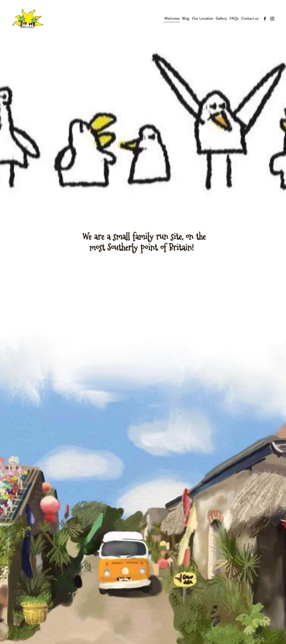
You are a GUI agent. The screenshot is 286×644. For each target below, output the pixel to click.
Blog (186, 18)
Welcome (172, 18)
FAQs (234, 18)
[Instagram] (272, 19)
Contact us (250, 18)
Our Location (203, 18)
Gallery (221, 18)
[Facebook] (265, 19)
